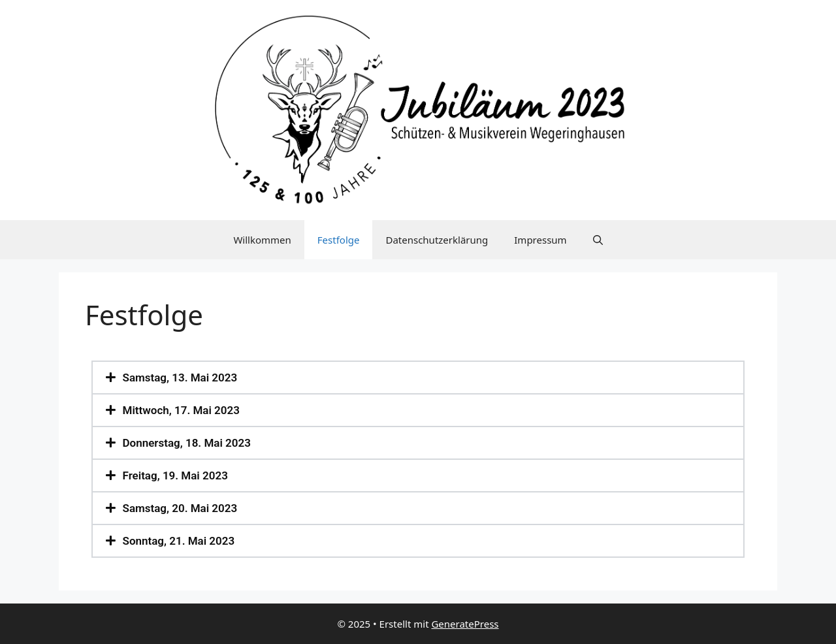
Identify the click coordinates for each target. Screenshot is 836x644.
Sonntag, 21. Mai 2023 (179, 541)
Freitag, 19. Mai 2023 (175, 475)
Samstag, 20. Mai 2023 (180, 508)
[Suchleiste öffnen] (598, 240)
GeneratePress (465, 624)
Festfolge (339, 240)
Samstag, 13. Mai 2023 (180, 378)
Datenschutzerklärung (437, 240)
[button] (418, 378)
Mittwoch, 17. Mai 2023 (181, 410)
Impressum (540, 240)
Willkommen (262, 240)
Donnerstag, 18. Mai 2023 (187, 443)
